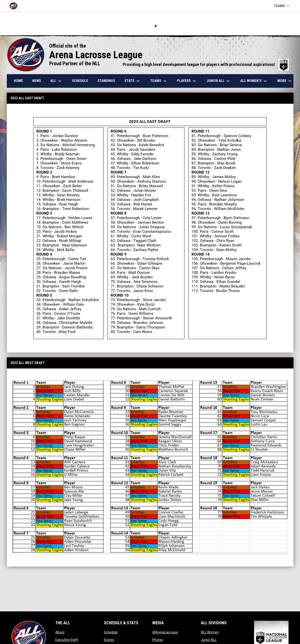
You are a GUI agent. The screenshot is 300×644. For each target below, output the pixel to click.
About (60, 632)
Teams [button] (282, 6)
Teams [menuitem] (159, 81)
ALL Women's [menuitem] (254, 81)
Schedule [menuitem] (80, 81)
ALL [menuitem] (56, 81)
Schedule (111, 632)
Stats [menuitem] (133, 81)
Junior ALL (209, 640)
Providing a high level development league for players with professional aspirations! (206, 65)
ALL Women (210, 632)
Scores (109, 640)
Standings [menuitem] (106, 81)
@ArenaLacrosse (165, 632)
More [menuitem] (285, 81)
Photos (158, 640)
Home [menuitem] (18, 81)
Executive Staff (67, 640)
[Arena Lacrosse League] (15, 6)
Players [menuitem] (187, 81)
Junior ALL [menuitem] (219, 81)
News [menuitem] (37, 81)
